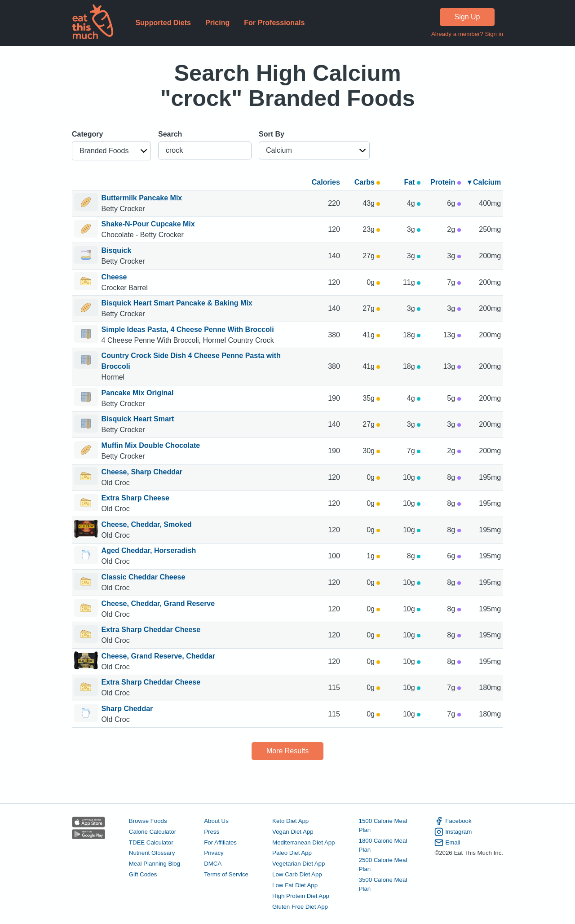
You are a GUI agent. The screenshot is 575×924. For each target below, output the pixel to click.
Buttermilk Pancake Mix (142, 198)
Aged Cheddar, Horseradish (149, 550)
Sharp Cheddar (128, 709)
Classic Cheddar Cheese (144, 577)
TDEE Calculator (151, 842)
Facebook (453, 821)
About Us (216, 821)
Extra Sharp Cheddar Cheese (151, 630)
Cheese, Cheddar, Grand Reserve (158, 603)
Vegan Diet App (293, 832)
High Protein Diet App (301, 896)
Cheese (114, 277)
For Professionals (274, 23)
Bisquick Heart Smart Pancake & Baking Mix (177, 303)
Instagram (453, 832)
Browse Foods (148, 821)
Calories (326, 182)
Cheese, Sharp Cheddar (142, 472)
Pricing (217, 23)
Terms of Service (226, 874)
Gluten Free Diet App (300, 907)
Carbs (367, 182)
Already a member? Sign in (467, 34)
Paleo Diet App (292, 853)
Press (212, 832)
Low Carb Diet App (297, 874)
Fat (412, 182)
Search (170, 134)
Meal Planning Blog (155, 864)
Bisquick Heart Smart (138, 419)
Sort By (272, 134)
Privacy (214, 853)
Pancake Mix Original (138, 393)
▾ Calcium (484, 182)
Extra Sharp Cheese (135, 498)
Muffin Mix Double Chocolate (151, 445)
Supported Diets (163, 23)
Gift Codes (143, 874)
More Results (287, 751)
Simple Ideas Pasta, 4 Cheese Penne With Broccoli (188, 329)
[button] (111, 151)
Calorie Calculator (153, 832)
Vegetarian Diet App (299, 864)
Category (87, 134)
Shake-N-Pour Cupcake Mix (148, 224)
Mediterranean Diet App (303, 842)
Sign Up (467, 17)
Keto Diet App (290, 821)
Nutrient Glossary (152, 853)
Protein (446, 182)
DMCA (213, 864)
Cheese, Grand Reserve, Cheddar (158, 656)
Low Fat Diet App (295, 885)
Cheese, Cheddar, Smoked (147, 524)
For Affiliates (220, 842)
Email (447, 843)
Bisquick (117, 250)
